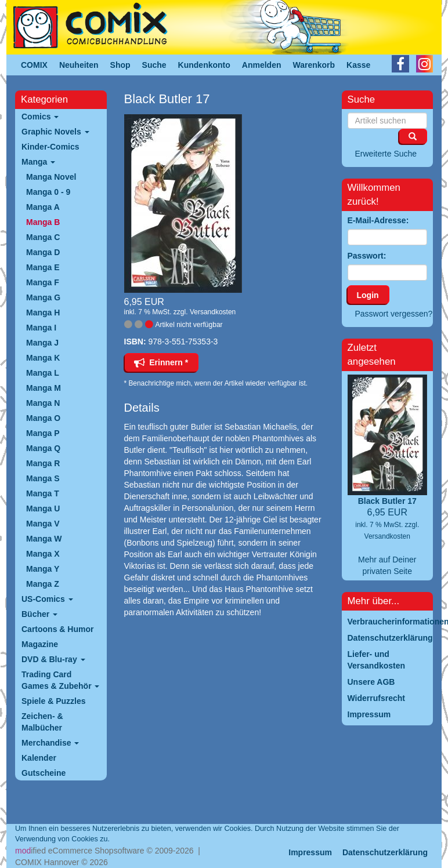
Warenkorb (314, 65)
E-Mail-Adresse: (378, 220)
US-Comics (47, 599)
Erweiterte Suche (386, 154)
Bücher (39, 614)
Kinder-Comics (50, 147)
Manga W (44, 539)
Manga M (44, 388)
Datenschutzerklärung (385, 852)
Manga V (43, 524)
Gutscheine (44, 773)
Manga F (43, 282)
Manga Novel (51, 177)
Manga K (43, 358)
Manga (38, 162)
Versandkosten (213, 312)
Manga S (43, 478)
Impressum (310, 852)
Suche (154, 65)
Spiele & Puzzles (53, 701)
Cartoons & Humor (57, 629)
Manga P (43, 433)
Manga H (43, 313)
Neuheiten (79, 65)
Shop (120, 65)
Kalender (39, 758)
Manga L (43, 373)
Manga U (43, 509)
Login (368, 295)
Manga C (43, 237)
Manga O (43, 418)
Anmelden (262, 65)
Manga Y (43, 569)
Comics (40, 117)
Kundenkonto (204, 65)
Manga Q (43, 448)
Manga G (43, 297)
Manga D (43, 252)
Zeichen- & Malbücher (42, 722)
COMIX (34, 65)
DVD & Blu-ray (53, 659)
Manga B (43, 222)
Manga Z (43, 584)
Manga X (43, 554)
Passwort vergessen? (394, 314)
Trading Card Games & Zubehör (60, 680)
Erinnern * (161, 362)
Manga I (41, 328)
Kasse (358, 65)
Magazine (40, 644)
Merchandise (50, 743)
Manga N (43, 403)
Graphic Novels (55, 132)
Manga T (43, 493)
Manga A (43, 207)
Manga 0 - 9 (48, 192)
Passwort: (367, 256)
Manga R (43, 463)
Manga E (43, 267)
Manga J (42, 343)
